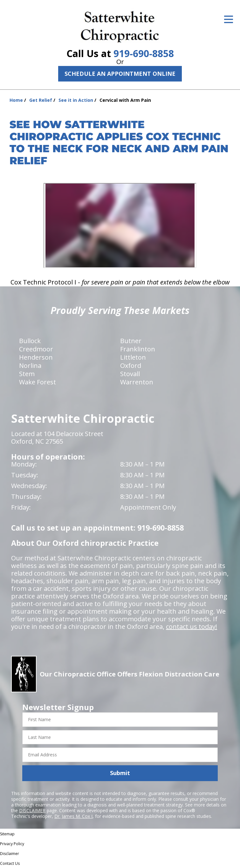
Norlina (30, 365)
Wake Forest (38, 382)
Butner (131, 341)
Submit (120, 773)
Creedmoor (36, 349)
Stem (27, 374)
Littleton (133, 357)
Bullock (30, 341)
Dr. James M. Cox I (73, 816)
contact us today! (192, 627)
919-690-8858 (144, 53)
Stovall (130, 374)
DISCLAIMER (32, 810)
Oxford (131, 365)
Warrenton (137, 382)
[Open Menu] (229, 19)
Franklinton (138, 349)
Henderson (36, 357)
